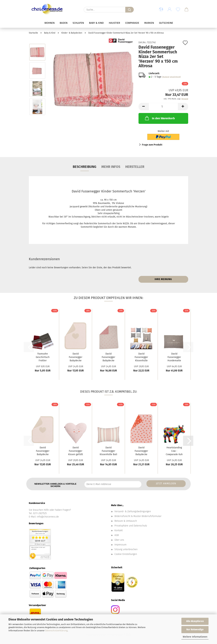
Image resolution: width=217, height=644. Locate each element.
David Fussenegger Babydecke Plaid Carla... (141, 451)
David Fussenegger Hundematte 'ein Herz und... (174, 357)
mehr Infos (111, 167)
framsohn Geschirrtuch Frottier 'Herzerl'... (43, 357)
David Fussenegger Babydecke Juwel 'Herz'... (76, 357)
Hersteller (135, 167)
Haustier (114, 23)
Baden (64, 23)
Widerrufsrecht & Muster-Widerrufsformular (138, 516)
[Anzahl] (163, 107)
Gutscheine (166, 23)
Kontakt (119, 530)
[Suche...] (130, 10)
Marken (149, 23)
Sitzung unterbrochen (126, 549)
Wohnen (50, 23)
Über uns (119, 540)
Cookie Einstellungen (126, 554)
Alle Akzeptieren (195, 621)
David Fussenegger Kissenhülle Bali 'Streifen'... (108, 451)
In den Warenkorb (160, 118)
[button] (161, 10)
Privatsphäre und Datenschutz (131, 526)
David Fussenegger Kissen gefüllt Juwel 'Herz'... (76, 451)
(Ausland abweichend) (171, 77)
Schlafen (78, 23)
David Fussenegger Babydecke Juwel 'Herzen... (108, 357)
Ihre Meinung (163, 279)
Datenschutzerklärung (56, 631)
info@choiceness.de (48, 517)
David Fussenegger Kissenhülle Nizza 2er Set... (141, 357)
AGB (117, 535)
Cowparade (132, 23)
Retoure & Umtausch (126, 521)
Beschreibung (85, 167)
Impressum (120, 545)
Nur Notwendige (195, 630)
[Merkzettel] (178, 10)
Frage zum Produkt (152, 145)
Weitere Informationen (195, 637)
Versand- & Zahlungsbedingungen (133, 511)
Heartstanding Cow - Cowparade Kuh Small (174, 451)
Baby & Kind (96, 23)
